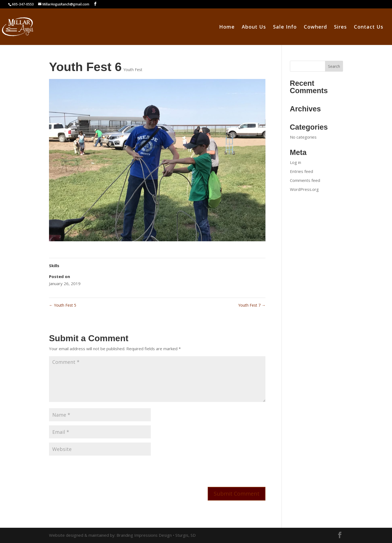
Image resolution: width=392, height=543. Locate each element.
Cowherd (315, 27)
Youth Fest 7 (252, 305)
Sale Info (285, 27)
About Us (254, 27)
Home (227, 27)
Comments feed (305, 180)
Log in (295, 162)
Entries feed (301, 171)
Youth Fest (133, 70)
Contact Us (369, 27)
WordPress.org (304, 189)
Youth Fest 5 (63, 305)
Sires (340, 27)
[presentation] (90, 470)
